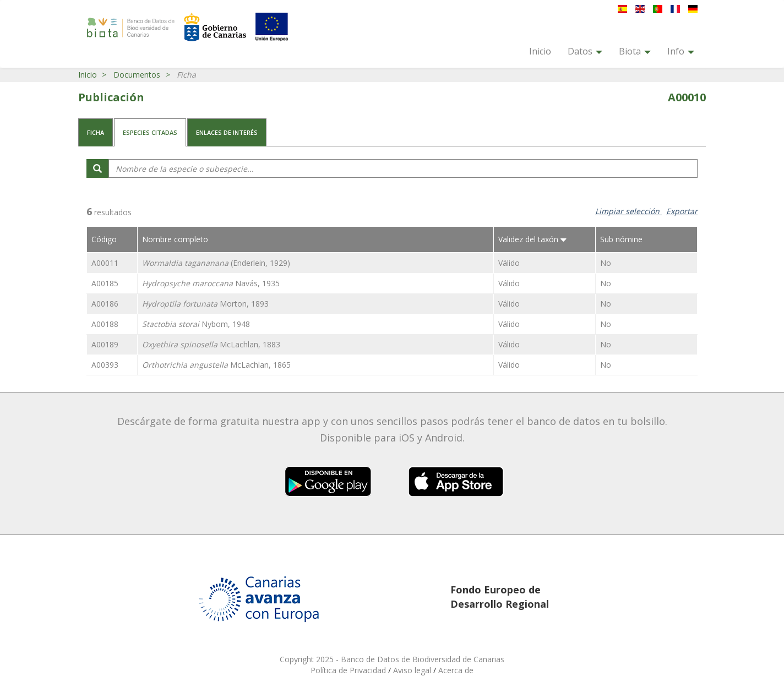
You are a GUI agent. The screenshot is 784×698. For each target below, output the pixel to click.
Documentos (137, 75)
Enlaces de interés (227, 132)
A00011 (105, 263)
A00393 (105, 365)
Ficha (96, 132)
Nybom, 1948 (196, 324)
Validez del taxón (532, 239)
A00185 (105, 283)
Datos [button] (585, 51)
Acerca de (456, 670)
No (606, 263)
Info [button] (681, 51)
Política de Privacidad (349, 670)
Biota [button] (635, 51)
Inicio (540, 51)
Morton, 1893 (205, 304)
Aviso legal (413, 670)
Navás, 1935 (211, 283)
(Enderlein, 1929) (216, 263)
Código (104, 239)
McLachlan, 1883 (211, 344)
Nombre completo (175, 239)
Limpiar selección (628, 211)
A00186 (105, 304)
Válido (509, 263)
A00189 (105, 344)
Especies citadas (150, 132)
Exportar (682, 211)
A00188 (105, 324)
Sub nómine (621, 239)
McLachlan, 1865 (216, 365)
